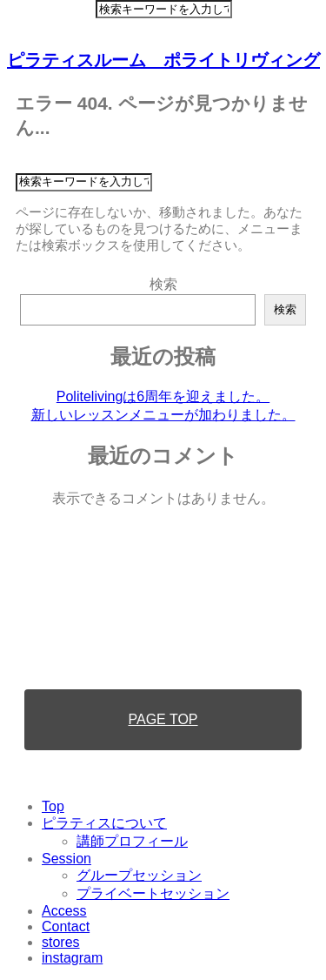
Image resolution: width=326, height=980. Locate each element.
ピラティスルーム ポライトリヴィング (163, 60)
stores (61, 942)
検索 (163, 284)
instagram (72, 958)
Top (53, 806)
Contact (66, 926)
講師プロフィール (132, 841)
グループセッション (139, 875)
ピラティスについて (104, 823)
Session (67, 859)
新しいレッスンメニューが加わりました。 (163, 415)
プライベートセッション (153, 893)
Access (64, 911)
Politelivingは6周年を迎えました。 (163, 396)
